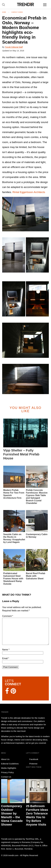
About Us (5, 759)
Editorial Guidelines (10, 764)
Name (6, 650)
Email (6, 658)
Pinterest (32, 764)
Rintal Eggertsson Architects (29, 192)
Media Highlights (9, 768)
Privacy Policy (7, 772)
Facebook (32, 759)
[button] (26, 214)
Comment (8, 616)
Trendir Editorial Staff (14, 47)
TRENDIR (26, 4)
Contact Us (6, 777)
